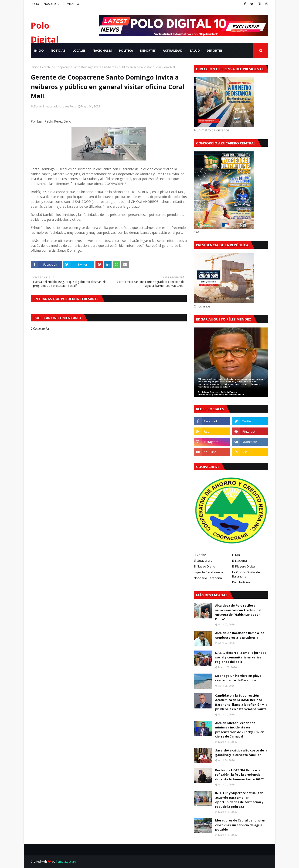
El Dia (236, 555)
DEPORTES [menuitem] (148, 50)
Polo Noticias (241, 582)
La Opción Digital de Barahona (246, 574)
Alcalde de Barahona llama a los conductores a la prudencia (240, 635)
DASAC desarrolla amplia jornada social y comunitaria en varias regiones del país (241, 657)
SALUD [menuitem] (195, 50)
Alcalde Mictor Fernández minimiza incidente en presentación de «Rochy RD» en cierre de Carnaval (240, 730)
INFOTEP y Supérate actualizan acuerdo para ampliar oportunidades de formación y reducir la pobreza (239, 800)
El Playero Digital (244, 566)
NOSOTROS (51, 4)
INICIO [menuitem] (39, 50)
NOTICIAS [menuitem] (58, 50)
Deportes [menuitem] (215, 50)
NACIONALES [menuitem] (102, 50)
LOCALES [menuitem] (79, 50)
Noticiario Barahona (208, 578)
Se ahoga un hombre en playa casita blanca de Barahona (238, 678)
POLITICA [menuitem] (126, 50)
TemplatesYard (66, 862)
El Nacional (240, 561)
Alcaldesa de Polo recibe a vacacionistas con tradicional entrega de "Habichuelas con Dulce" (238, 612)
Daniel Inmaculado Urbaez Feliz (55, 106)
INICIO (35, 4)
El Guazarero (203, 561)
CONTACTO (71, 4)
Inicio (34, 67)
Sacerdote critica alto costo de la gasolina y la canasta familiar (241, 753)
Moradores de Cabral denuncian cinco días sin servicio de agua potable (240, 825)
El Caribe (200, 555)
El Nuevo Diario (204, 566)
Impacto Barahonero (208, 572)
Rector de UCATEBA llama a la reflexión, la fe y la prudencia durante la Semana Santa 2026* (239, 775)
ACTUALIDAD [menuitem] (173, 50)
